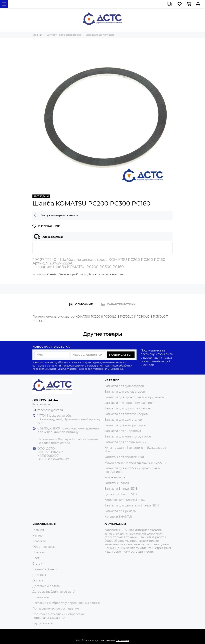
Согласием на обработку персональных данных (93, 369)
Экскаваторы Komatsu (73, 274)
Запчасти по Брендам (120, 511)
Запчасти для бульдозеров (124, 386)
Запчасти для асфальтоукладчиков (130, 403)
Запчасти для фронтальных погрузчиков (134, 397)
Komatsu (52, 274)
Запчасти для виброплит (123, 431)
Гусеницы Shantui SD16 (121, 494)
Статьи (37, 564)
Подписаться (121, 355)
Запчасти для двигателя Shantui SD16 (132, 505)
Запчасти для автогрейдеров (126, 414)
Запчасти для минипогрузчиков (128, 436)
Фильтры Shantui (117, 483)
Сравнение (41, 597)
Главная (38, 530)
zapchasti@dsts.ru (50, 410)
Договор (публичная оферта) (54, 592)
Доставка (39, 575)
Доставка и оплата (46, 586)
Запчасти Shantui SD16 (121, 489)
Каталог (38, 536)
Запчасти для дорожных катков (128, 408)
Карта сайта (123, 640)
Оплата (38, 580)
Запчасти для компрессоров (126, 425)
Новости (39, 552)
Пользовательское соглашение (56, 609)
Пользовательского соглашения (82, 366)
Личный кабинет (45, 569)
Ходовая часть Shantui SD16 (125, 500)
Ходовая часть (115, 477)
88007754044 (45, 400)
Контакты (39, 541)
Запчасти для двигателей (123, 420)
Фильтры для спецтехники (124, 457)
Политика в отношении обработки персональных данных (58, 616)
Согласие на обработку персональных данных (66, 603)
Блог (36, 558)
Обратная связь (44, 547)
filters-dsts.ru (60, 443)
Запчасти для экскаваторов (106, 274)
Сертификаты (43, 623)
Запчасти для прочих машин (125, 442)
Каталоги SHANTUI (118, 517)
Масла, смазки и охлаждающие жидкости (135, 463)
